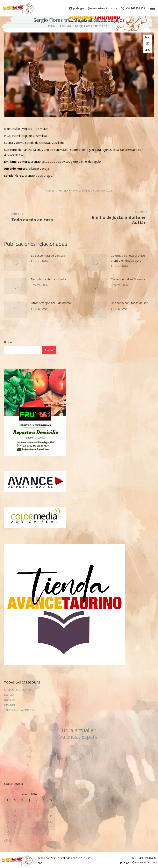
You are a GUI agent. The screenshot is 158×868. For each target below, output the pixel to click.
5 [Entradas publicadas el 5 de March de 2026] (30, 811)
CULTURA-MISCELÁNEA (18, 689)
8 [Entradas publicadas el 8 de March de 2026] (51, 811)
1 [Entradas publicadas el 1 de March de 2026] (51, 805)
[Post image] (15, 262)
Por (82, 191)
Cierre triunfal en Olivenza (128, 279)
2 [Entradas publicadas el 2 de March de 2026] (8, 811)
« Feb (7, 840)
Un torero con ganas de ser (129, 303)
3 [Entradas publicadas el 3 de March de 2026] (15, 811)
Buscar (9, 342)
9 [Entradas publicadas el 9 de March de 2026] (8, 816)
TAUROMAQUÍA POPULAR (20, 710)
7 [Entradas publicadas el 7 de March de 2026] (44, 811)
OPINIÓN (9, 705)
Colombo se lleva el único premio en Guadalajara (128, 258)
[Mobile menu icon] (152, 8)
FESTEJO (63, 191)
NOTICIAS (10, 700)
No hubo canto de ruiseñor (49, 279)
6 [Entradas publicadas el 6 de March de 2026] (37, 811)
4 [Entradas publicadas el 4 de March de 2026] (22, 811)
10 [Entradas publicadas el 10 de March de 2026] (15, 816)
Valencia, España (79, 733)
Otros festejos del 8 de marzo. (51, 303)
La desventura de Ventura (48, 256)
